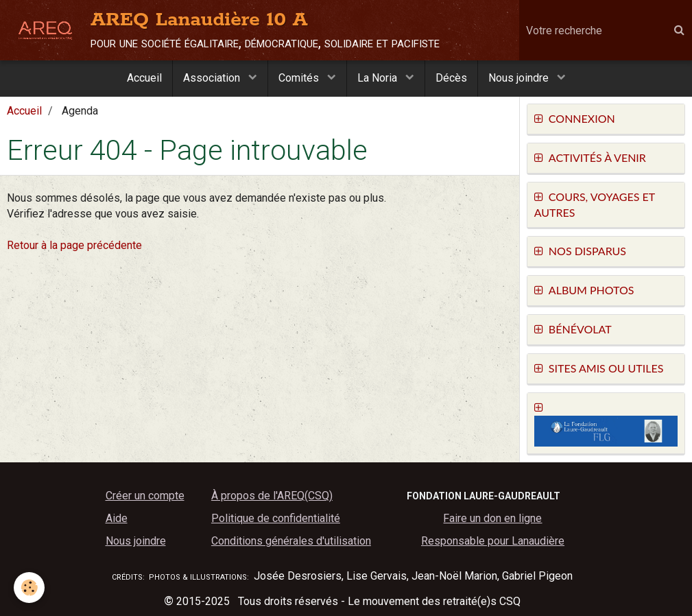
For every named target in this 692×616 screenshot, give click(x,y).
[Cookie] (29, 588)
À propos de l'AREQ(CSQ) (272, 496)
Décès (451, 78)
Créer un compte (145, 496)
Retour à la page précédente (74, 245)
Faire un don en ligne (492, 518)
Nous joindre (520, 78)
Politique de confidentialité (276, 518)
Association (213, 78)
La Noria (379, 78)
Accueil (144, 78)
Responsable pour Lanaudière (493, 541)
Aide (117, 518)
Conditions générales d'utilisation (291, 541)
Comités (300, 78)
